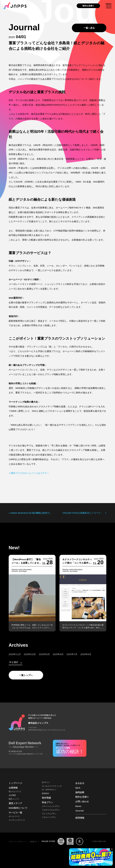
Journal (79, 811)
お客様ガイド (34, 842)
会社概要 (12, 795)
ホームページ (14, 816)
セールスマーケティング (52, 786)
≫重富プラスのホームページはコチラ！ (29, 473)
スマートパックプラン (51, 806)
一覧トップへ (21, 675)
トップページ (15, 783)
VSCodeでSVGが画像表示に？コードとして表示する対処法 (84, 513)
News (78, 806)
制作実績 (46, 798)
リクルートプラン (49, 817)
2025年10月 (24, 654)
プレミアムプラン (49, 814)
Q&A (78, 788)
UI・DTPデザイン (49, 790)
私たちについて (15, 792)
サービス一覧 (15, 813)
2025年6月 (80, 654)
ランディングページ (17, 820)
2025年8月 (53, 654)
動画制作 (46, 793)
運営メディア (15, 803)
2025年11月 (9, 654)
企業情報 (13, 788)
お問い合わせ (82, 801)
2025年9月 (39, 654)
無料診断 (80, 792)
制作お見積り (88, 6)
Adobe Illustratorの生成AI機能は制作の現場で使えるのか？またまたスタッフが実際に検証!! (32, 513)
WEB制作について (18, 808)
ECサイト (46, 782)
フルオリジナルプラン (51, 810)
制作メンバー (14, 799)
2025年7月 (67, 654)
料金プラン (48, 802)
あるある (80, 783)
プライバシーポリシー (17, 842)
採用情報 (80, 818)
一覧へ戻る (89, 28)
